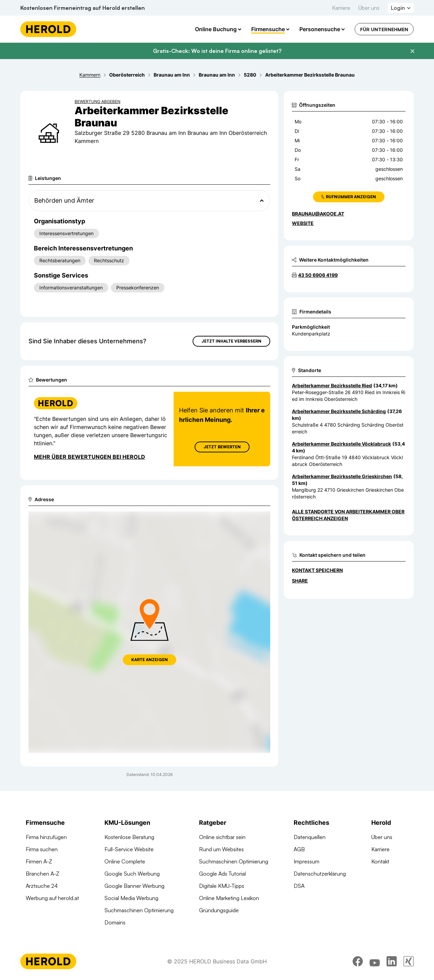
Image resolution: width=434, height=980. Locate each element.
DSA (299, 886)
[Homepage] (48, 29)
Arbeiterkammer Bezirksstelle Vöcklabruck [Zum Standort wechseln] (341, 444)
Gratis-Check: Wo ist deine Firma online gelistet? (217, 51)
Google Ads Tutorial (222, 874)
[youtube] (375, 961)
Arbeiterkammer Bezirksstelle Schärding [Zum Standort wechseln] (339, 411)
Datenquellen (310, 837)
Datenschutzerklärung (320, 874)
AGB (299, 849)
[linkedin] (392, 961)
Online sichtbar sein (222, 837)
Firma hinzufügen (46, 837)
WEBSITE (303, 223)
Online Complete (125, 861)
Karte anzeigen (150, 660)
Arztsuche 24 (42, 886)
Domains (115, 922)
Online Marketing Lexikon (229, 898)
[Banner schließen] (412, 51)
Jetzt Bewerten (222, 447)
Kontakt (380, 861)
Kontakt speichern (317, 570)
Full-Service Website (129, 849)
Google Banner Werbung (134, 886)
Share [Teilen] (300, 581)
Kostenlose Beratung (129, 837)
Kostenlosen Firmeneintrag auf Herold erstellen (83, 8)
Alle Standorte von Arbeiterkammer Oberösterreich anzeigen (348, 515)
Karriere (341, 8)
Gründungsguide (219, 910)
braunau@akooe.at (318, 214)
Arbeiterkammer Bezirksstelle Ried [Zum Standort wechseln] (332, 385)
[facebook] (358, 961)
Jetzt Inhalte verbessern (231, 341)
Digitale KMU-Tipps (222, 886)
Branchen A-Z (43, 874)
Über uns (369, 8)
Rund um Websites (221, 849)
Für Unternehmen (384, 29)
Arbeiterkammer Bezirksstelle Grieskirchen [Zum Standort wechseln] (342, 476)
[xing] (409, 961)
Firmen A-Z (39, 861)
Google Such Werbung (132, 874)
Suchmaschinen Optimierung (139, 910)
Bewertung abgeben (97, 101)
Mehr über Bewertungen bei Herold (90, 457)
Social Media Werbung (131, 898)
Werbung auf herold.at (52, 898)
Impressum (307, 861)
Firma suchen (42, 849)
